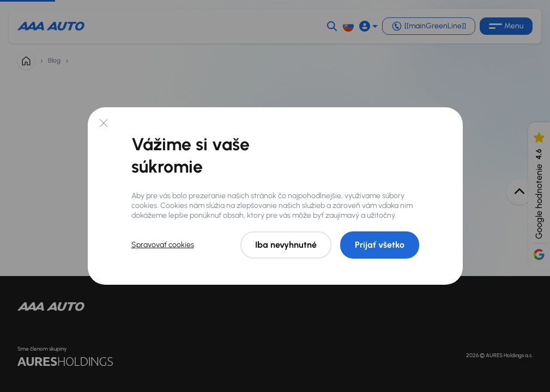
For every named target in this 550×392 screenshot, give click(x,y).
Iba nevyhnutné (286, 245)
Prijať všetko (380, 245)
